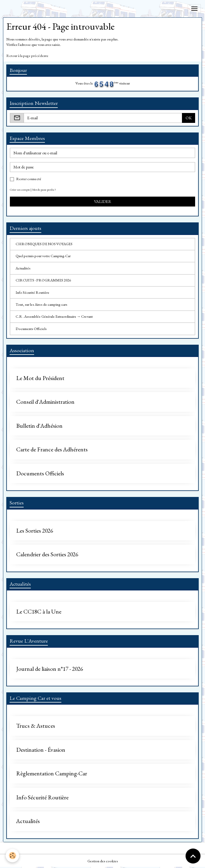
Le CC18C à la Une (39, 612)
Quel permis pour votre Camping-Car (43, 256)
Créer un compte (20, 190)
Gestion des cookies (103, 861)
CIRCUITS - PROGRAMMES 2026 (43, 280)
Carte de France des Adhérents (52, 450)
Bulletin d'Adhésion (39, 426)
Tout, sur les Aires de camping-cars (41, 305)
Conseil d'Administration (45, 402)
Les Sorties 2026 (35, 531)
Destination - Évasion (41, 750)
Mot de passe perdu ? (44, 190)
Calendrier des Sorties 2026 (47, 554)
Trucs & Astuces (36, 726)
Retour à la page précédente (27, 56)
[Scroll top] (193, 856)
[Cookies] (13, 856)
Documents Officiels (31, 329)
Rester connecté (29, 179)
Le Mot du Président (40, 378)
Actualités (23, 268)
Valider (103, 201)
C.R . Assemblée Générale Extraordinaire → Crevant (54, 317)
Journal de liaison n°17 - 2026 (50, 669)
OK (189, 118)
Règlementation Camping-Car (52, 774)
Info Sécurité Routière (32, 293)
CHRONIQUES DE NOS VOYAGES (44, 244)
